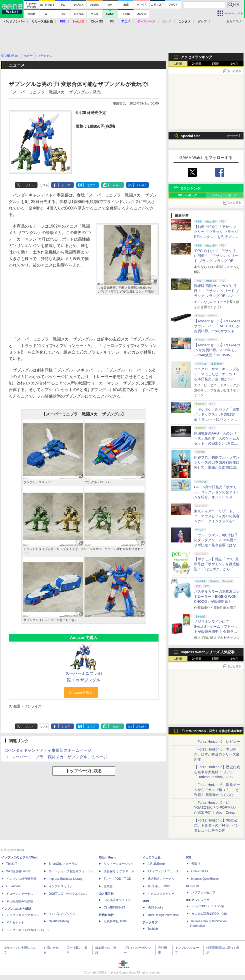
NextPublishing (59, 921)
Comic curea (200, 871)
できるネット (15, 922)
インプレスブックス (62, 914)
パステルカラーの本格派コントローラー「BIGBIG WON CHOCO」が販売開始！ (217, 596)
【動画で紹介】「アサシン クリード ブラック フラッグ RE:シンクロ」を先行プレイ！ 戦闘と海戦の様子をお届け (216, 237)
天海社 (196, 864)
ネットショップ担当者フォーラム (71, 871)
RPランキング (187, 195)
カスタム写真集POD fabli (209, 914)
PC (112, 21)
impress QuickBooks (205, 879)
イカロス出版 (151, 857)
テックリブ (150, 922)
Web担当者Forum (18, 871)
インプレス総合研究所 (21, 879)
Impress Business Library (66, 879)
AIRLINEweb (156, 864)
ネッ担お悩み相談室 (20, 901)
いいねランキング (225, 195)
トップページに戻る (84, 771)
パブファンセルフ (203, 892)
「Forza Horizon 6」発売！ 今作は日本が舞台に (212, 732)
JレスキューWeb (159, 886)
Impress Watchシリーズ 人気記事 (208, 652)
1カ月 (234, 64)
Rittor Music (107, 857)
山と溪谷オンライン (117, 900)
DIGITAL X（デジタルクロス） (69, 894)
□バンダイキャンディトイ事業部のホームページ (48, 750)
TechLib (153, 929)
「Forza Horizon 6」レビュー (217, 741)
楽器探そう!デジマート (119, 871)
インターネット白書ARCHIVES (27, 930)
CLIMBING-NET (114, 907)
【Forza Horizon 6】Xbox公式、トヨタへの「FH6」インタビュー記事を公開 (216, 825)
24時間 (197, 64)
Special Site (191, 136)
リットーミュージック (119, 864)
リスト (44, 185)
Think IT (12, 864)
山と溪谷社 (106, 894)
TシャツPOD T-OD (117, 879)
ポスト (30, 185)
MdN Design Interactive (163, 915)
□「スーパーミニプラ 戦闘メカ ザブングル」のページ (56, 757)
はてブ (91, 185)
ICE (189, 857)
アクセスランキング (196, 57)
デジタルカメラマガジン (23, 915)
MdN (146, 901)
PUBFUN (192, 886)
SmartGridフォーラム (63, 864)
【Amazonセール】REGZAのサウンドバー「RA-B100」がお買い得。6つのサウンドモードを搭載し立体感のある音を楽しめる (217, 331)
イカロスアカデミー (161, 894)
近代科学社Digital (115, 921)
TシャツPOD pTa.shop (207, 906)
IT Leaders (13, 886)
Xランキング (191, 188)
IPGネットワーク (198, 900)
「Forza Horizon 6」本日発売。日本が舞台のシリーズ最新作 (217, 754)
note (116, 185)
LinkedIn (141, 185)
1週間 (216, 64)
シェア (66, 185)
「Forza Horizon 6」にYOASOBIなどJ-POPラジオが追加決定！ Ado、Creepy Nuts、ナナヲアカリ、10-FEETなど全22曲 (216, 812)
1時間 (178, 64)
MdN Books (155, 907)
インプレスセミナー (62, 886)
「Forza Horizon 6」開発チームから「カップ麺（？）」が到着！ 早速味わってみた (217, 790)
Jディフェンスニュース (163, 871)
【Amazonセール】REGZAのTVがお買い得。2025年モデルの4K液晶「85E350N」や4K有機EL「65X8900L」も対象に (217, 355)
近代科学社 (106, 915)
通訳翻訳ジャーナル (161, 879)
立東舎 (108, 886)
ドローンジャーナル (20, 894)
